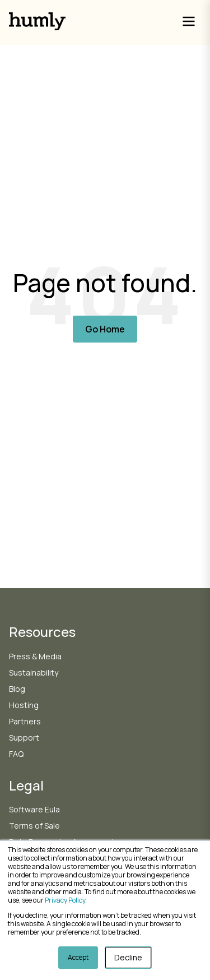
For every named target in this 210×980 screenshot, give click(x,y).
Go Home (105, 329)
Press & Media (35, 656)
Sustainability (34, 672)
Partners (25, 721)
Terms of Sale (34, 826)
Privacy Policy (65, 900)
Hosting (24, 705)
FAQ (16, 754)
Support (24, 738)
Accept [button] (78, 957)
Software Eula (34, 809)
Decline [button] (128, 957)
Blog (17, 689)
